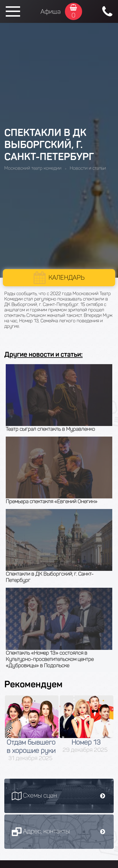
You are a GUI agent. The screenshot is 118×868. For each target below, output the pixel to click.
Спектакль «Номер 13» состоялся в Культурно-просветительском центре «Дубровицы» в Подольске (50, 659)
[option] (32, 729)
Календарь (67, 278)
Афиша (51, 12)
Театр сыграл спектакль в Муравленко (50, 429)
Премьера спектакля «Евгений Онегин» (52, 502)
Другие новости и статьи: (43, 354)
